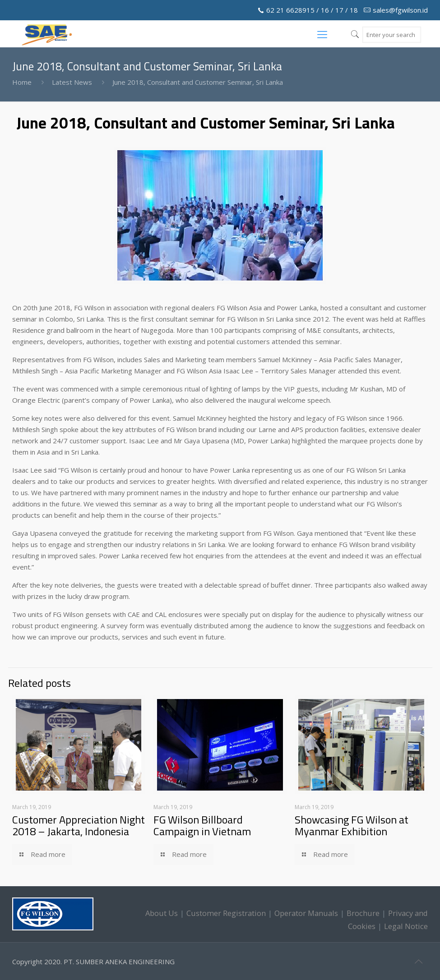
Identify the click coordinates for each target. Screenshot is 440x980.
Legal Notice (406, 926)
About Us (162, 913)
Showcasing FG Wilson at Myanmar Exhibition (352, 825)
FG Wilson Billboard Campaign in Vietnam (202, 825)
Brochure (363, 913)
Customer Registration (226, 913)
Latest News (72, 82)
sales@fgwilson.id (400, 10)
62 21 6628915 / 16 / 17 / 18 (312, 10)
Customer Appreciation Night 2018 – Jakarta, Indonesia (79, 825)
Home (22, 82)
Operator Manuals (306, 913)
